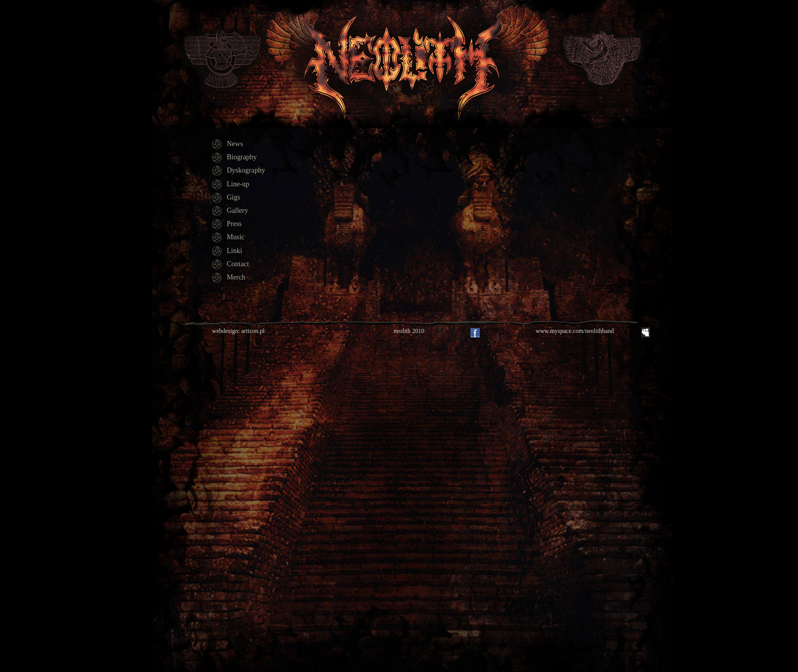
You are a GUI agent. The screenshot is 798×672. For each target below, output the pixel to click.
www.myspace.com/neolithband (575, 331)
